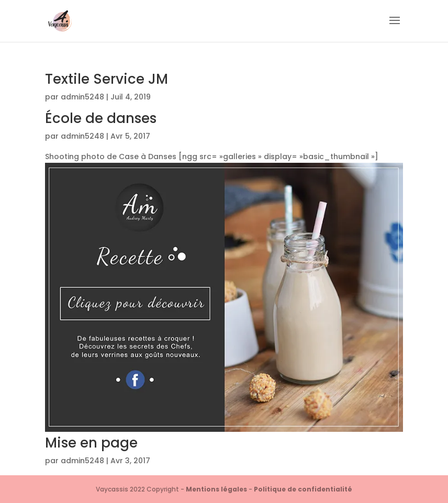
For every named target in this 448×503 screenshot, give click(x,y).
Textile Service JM (107, 79)
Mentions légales (216, 489)
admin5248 (82, 97)
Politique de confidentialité (303, 489)
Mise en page (91, 443)
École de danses (101, 118)
